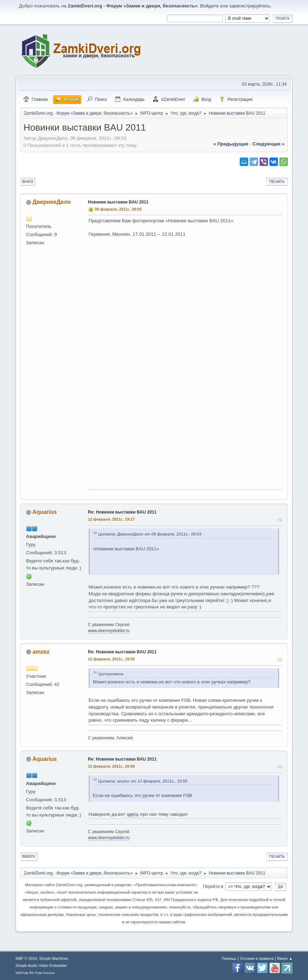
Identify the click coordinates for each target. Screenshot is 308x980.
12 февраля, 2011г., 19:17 (112, 519)
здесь (133, 814)
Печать (277, 182)
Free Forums (45, 973)
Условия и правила (257, 958)
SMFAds (22, 973)
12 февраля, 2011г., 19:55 (112, 659)
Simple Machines (54, 958)
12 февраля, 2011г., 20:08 (112, 766)
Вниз (28, 182)
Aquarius (44, 512)
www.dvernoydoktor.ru (109, 631)
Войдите (209, 6)
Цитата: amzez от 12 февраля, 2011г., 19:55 (143, 781)
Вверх (29, 856)
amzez (41, 652)
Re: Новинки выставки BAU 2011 (122, 512)
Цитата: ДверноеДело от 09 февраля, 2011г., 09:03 (150, 534)
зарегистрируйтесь (250, 6)
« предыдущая (231, 144)
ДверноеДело (52, 202)
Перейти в (213, 887)
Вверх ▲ (285, 958)
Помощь (229, 958)
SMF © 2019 (26, 958)
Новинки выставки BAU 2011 (118, 202)
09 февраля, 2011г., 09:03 (118, 209)
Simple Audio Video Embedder (41, 965)
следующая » (268, 144)
